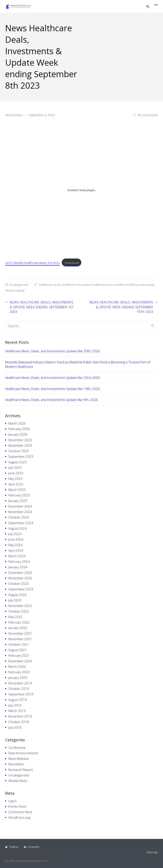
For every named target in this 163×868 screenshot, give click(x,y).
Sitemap (152, 852)
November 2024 (20, 512)
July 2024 (15, 534)
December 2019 (20, 683)
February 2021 (19, 655)
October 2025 (19, 451)
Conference (17, 747)
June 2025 (16, 473)
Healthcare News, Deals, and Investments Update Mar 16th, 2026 (52, 389)
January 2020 (18, 678)
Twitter (14, 847)
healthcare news (103, 285)
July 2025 (15, 467)
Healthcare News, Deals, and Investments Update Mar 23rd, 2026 (53, 378)
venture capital (15, 290)
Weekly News (18, 781)
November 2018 (20, 716)
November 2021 (20, 639)
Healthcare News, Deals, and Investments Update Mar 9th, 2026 (51, 400)
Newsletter (16, 764)
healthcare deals (50, 285)
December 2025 (20, 440)
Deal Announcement (23, 753)
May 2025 (15, 479)
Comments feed (20, 812)
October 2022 (19, 611)
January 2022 (18, 628)
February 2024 (19, 561)
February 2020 (19, 672)
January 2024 (18, 567)
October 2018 (19, 722)
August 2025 (18, 462)
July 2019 (15, 705)
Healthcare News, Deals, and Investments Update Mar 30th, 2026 (52, 351)
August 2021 (18, 650)
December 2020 (20, 661)
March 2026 (17, 423)
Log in (12, 801)
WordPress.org (19, 817)
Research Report (21, 770)
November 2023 (20, 578)
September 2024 (21, 523)
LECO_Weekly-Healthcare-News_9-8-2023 (32, 263)
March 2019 (17, 711)
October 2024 (19, 517)
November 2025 (20, 445)
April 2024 (16, 550)
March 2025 (17, 490)
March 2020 (17, 666)
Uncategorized (19, 285)
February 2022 (19, 622)
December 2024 (20, 506)
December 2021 (20, 633)
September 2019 (21, 694)
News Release (19, 759)
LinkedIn (34, 847)
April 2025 (16, 484)
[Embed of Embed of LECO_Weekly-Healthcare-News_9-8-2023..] (81, 190)
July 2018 (15, 727)
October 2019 (19, 689)
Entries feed (17, 806)
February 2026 (19, 429)
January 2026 (18, 434)
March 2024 (17, 556)
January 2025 (18, 501)
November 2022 (20, 606)
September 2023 (21, 589)
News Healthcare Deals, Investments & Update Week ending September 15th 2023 (121, 307)
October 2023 (19, 584)
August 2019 (18, 700)
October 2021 (19, 644)
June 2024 (16, 539)
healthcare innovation (76, 285)
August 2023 (18, 595)
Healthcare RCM (125, 285)
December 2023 (20, 573)
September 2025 (21, 456)
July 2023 (15, 600)
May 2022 (15, 617)
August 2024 (18, 528)
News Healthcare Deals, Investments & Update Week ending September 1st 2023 (42, 307)
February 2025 (19, 495)
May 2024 (15, 545)
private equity (145, 285)
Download (72, 263)
